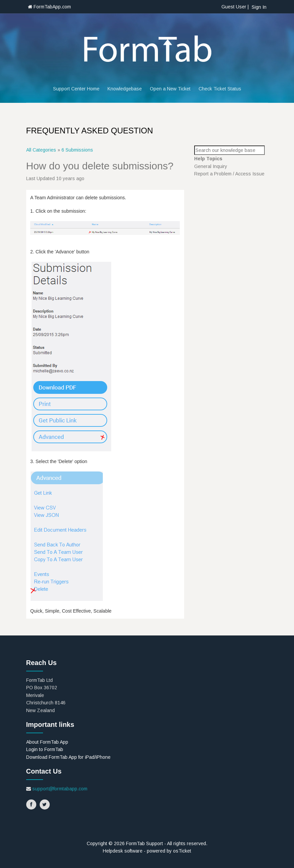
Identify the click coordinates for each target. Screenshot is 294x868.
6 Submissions (77, 150)
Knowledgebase (125, 89)
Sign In (259, 7)
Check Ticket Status (220, 89)
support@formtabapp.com (60, 789)
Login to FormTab (45, 749)
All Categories (41, 150)
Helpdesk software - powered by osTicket (147, 851)
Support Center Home (76, 89)
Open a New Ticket (170, 89)
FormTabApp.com (49, 7)
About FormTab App (47, 742)
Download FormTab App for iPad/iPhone (68, 757)
